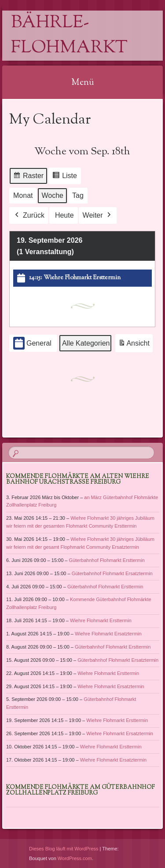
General (32, 344)
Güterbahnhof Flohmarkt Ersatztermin (112, 573)
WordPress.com (75, 858)
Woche (53, 195)
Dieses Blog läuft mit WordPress (64, 849)
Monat (23, 195)
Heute (64, 215)
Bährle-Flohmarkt (69, 36)
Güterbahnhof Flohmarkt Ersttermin (106, 560)
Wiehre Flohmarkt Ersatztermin (108, 634)
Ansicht (136, 345)
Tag (78, 195)
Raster (28, 177)
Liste (64, 177)
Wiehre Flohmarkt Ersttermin (101, 620)
